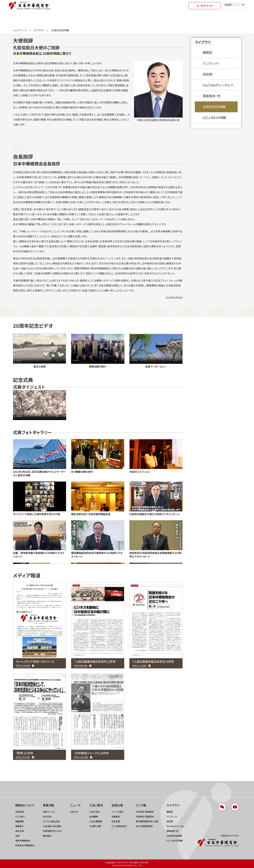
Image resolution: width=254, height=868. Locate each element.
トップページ (20, 30)
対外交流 (47, 816)
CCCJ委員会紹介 (119, 826)
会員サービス (49, 812)
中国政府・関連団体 (145, 816)
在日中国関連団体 (144, 826)
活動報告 (116, 816)
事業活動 (63, 19)
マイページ (205, 6)
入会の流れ (94, 812)
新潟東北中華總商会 (25, 845)
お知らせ (74, 812)
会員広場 (159, 19)
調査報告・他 (211, 96)
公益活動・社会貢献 (52, 826)
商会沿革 (20, 831)
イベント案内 (117, 812)
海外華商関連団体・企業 (147, 821)
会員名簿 (116, 821)
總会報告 (47, 836)
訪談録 (207, 74)
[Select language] (234, 5)
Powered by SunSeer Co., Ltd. (127, 865)
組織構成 (20, 821)
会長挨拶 (20, 812)
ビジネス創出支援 (51, 821)
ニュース (95, 19)
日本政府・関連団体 (145, 812)
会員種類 (93, 816)
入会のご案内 (127, 19)
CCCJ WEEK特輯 (214, 118)
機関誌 (207, 52)
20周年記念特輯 (214, 107)
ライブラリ (223, 19)
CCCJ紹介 (20, 816)
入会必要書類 (96, 821)
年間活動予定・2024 (52, 831)
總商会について (31, 19)
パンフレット (211, 63)
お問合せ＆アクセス (230, 836)
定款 (17, 836)
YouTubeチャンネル (218, 85)
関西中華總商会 (23, 840)
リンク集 (191, 19)
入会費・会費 (95, 826)
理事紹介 (20, 826)
